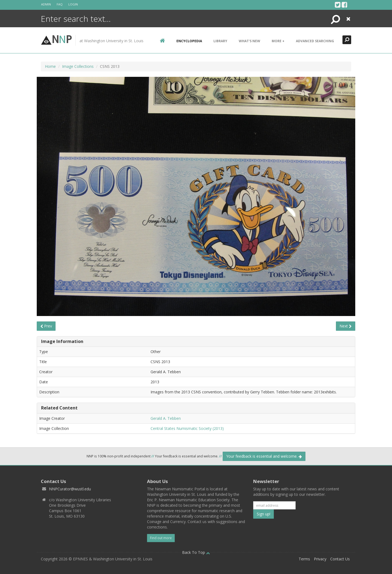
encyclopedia (189, 41)
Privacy (320, 559)
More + (278, 41)
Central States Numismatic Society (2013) (187, 428)
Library (220, 41)
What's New (249, 41)
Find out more (161, 538)
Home (50, 66)
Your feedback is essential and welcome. (264, 456)
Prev (46, 326)
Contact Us (340, 559)
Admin (46, 4)
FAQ (60, 4)
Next (346, 326)
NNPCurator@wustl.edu (70, 489)
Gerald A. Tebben (166, 418)
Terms (304, 559)
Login (73, 4)
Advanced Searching (315, 41)
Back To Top (196, 552)
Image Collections (78, 66)
